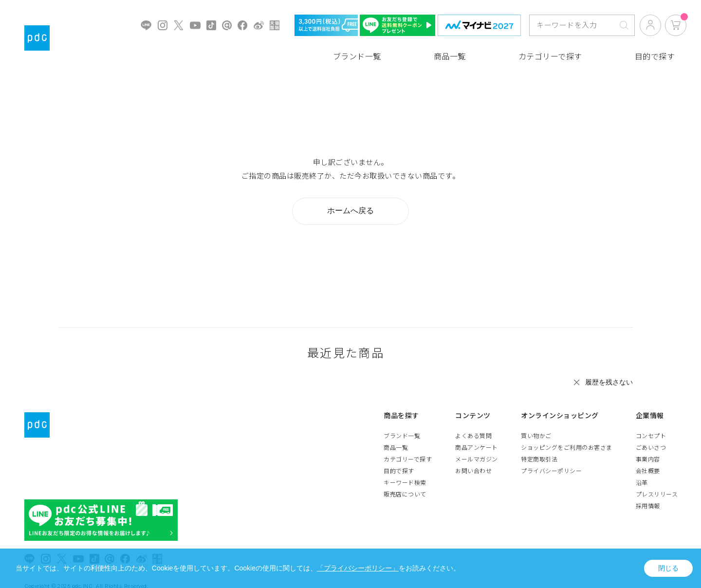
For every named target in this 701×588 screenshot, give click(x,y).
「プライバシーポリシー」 (358, 568)
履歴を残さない (609, 382)
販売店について (421, 495)
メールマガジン (488, 459)
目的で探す (655, 57)
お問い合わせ (485, 471)
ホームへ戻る (350, 211)
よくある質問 (485, 436)
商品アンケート (488, 448)
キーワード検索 (421, 483)
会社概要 (652, 471)
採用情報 (652, 506)
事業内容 (652, 459)
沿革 (646, 483)
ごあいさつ (655, 448)
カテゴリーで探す (550, 57)
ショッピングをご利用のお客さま (574, 448)
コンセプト (655, 436)
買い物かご (544, 436)
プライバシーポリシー (559, 471)
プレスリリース (661, 495)
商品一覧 (450, 57)
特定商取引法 (547, 459)
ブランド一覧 (357, 57)
